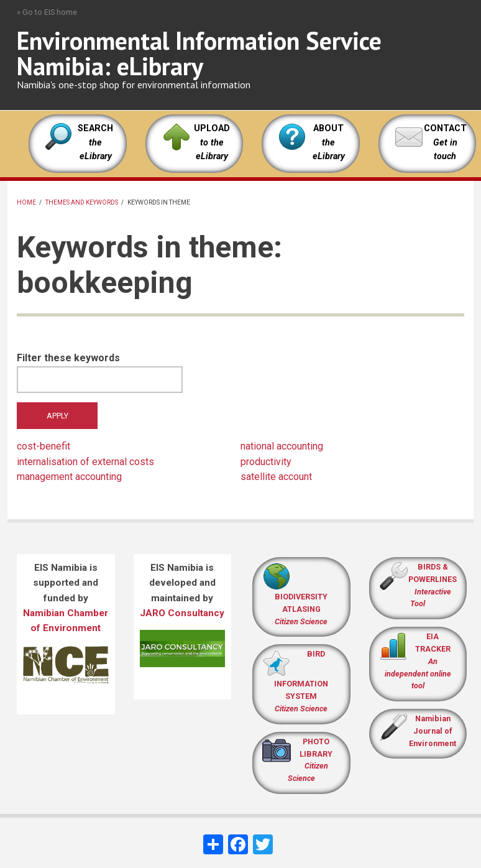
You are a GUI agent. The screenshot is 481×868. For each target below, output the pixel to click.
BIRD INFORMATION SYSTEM (301, 681)
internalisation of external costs (85, 462)
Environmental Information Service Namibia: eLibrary (199, 53)
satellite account (276, 477)
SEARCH (95, 142)
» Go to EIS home (47, 12)
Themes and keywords (82, 202)
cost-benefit (44, 446)
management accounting (69, 477)
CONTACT (445, 128)
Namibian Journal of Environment (433, 731)
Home (26, 202)
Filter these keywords (68, 358)
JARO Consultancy (182, 613)
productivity (266, 462)
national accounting (282, 446)
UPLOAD (212, 142)
